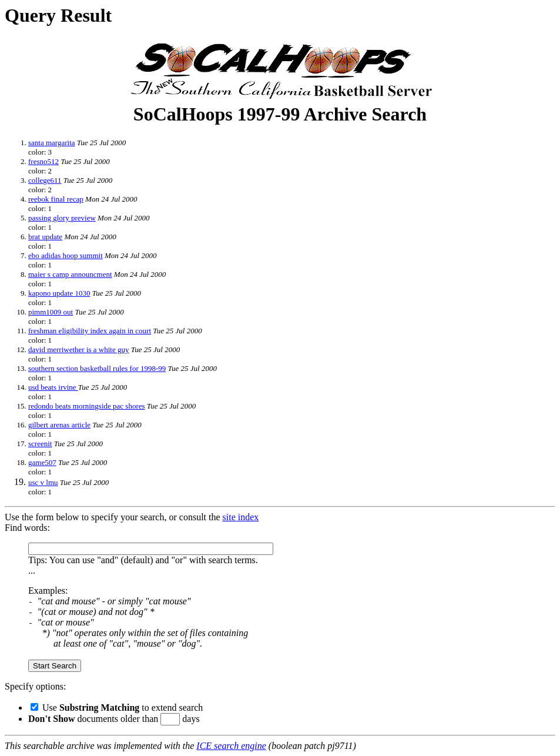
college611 (45, 180)
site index (241, 517)
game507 (42, 462)
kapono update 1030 (59, 293)
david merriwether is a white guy (78, 349)
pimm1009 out (51, 312)
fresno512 (43, 161)
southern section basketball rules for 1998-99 (97, 368)
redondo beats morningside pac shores (87, 406)
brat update (45, 237)
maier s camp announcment (70, 274)
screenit (40, 444)
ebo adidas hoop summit (66, 255)
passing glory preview (62, 218)
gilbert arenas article (59, 425)
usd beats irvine (53, 387)
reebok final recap (56, 199)
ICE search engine (231, 746)
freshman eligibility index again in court (90, 331)
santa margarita (52, 143)
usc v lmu (43, 482)
